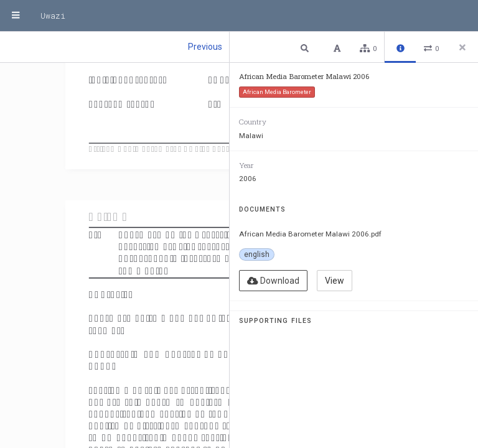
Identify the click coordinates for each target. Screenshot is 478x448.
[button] (306, 48)
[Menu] (16, 16)
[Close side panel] (462, 47)
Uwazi (53, 16)
